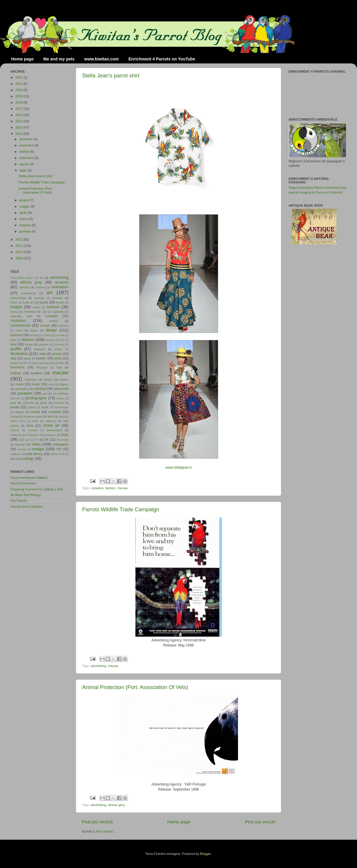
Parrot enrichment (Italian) (29, 478)
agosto (25, 164)
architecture (28, 293)
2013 (19, 134)
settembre (27, 158)
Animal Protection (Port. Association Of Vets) (135, 687)
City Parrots (19, 501)
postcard (59, 403)
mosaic (64, 380)
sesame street (33, 416)
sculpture (55, 412)
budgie (16, 307)
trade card (24, 440)
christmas (29, 312)
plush (44, 403)
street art (51, 425)
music (36, 384)
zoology (27, 458)
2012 (19, 239)
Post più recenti (97, 822)
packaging (22, 389)
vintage (38, 449)
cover (19, 330)
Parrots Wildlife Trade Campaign (121, 509)
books (44, 302)
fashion (111, 488)
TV (37, 440)
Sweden (33, 430)
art (49, 292)
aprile (24, 213)
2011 (19, 246)
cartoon (53, 307)
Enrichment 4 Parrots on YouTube (162, 59)
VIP (59, 449)
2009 (19, 258)
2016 (19, 115)
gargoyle (44, 345)
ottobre (25, 152)
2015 (19, 121)
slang (61, 417)
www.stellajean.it (178, 467)
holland (59, 349)
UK (47, 440)
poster (15, 407)
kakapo (15, 363)
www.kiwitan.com (101, 59)
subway (15, 430)
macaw (123, 488)
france (29, 344)
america (24, 287)
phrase (60, 398)
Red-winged (62, 407)
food (14, 344)
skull (50, 416)
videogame (61, 444)
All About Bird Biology (26, 495)
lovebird (37, 373)
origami (64, 384)
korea (35, 363)
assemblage (18, 298)
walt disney (35, 454)
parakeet (25, 393)
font (62, 340)
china (14, 312)
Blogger (205, 854)
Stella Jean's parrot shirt (111, 76)
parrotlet (48, 394)
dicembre (26, 139)
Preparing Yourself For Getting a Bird (37, 489)
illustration (19, 354)
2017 (19, 109)
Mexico (48, 380)
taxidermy (16, 435)
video (36, 444)
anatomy (41, 287)
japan (27, 358)
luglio (24, 170)
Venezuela (62, 440)
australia (57, 298)
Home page (22, 59)
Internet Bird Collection (27, 507)
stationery (51, 421)
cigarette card (21, 316)
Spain (35, 421)
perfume (63, 394)
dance (34, 330)
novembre (27, 145)
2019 (19, 96)
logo (59, 367)
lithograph (42, 367)
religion (19, 412)
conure (45, 325)
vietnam (22, 449)
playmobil (28, 403)
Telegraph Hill (34, 435)
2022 (19, 77)
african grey (116, 805)
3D (41, 278)
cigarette (58, 312)
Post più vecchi (260, 822)
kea (26, 363)
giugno (25, 200)
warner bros (57, 454)
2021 (19, 84)
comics (54, 321)
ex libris (47, 335)
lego (61, 363)
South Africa (18, 421)
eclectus (16, 335)
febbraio (26, 225)
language (49, 363)
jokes (58, 358)
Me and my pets (59, 59)
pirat (13, 403)
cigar (44, 312)
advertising (98, 666)
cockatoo (97, 488)
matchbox (31, 380)
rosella (35, 412)
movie (19, 384)
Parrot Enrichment (23, 483)
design (51, 330)
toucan (52, 435)
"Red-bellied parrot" (22, 278)
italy (13, 358)
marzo (24, 219)
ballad (14, 303)
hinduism (39, 349)
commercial (20, 325)
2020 (19, 90)
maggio (25, 206)
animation (60, 287)
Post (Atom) (105, 831)
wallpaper (16, 454)
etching (34, 335)
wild (13, 459)
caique (36, 307)
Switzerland (54, 430)
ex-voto (60, 335)
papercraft (61, 389)
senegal (15, 417)
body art (28, 302)
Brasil (60, 302)
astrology (39, 298)
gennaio (25, 231)
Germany (59, 345)
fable (13, 340)
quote (45, 407)
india (43, 354)
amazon (62, 282)
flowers (50, 340)
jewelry (41, 358)
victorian (20, 444)
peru (18, 398)
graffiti (16, 349)
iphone (57, 354)
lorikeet (16, 373)
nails (51, 384)
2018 (19, 102)
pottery (32, 407)
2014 (19, 127)
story (30, 426)
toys (65, 435)
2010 (19, 252)
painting (40, 389)
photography (36, 398)
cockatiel (51, 316)
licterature (17, 367)
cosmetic (63, 326)
